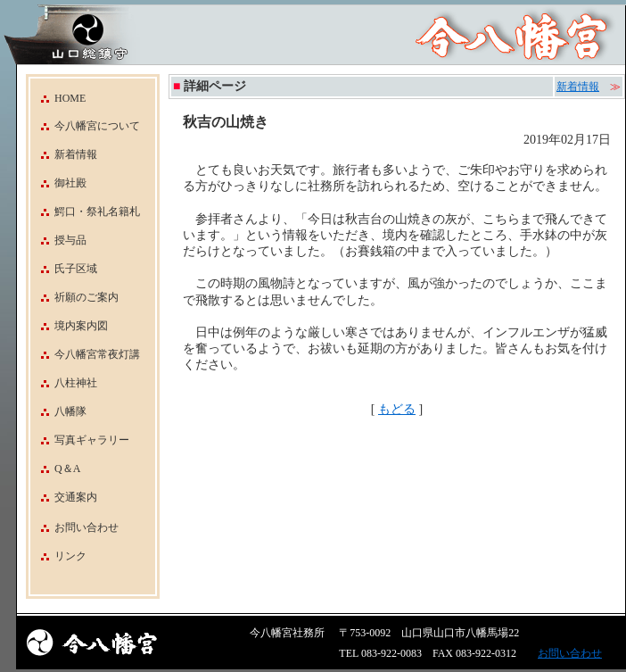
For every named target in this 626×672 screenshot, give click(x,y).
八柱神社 (64, 383)
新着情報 (64, 154)
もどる (397, 409)
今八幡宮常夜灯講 (85, 354)
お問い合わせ (86, 527)
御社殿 (58, 183)
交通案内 (64, 497)
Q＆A (55, 469)
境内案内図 (69, 326)
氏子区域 (64, 269)
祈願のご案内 (74, 297)
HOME (58, 98)
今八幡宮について (85, 126)
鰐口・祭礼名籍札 (85, 212)
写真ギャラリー (80, 440)
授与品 (58, 240)
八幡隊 (58, 411)
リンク (70, 556)
